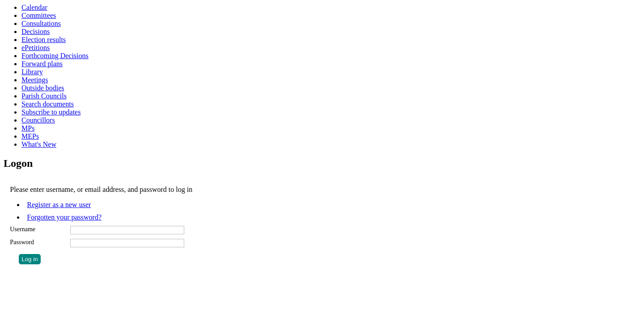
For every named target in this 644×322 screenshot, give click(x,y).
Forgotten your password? (64, 217)
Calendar (34, 7)
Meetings (35, 80)
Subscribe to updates (51, 112)
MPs (28, 128)
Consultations (41, 23)
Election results (44, 40)
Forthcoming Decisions (55, 56)
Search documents (48, 104)
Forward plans (42, 64)
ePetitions (36, 48)
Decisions (36, 32)
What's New (39, 144)
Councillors (38, 120)
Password (22, 242)
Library (32, 72)
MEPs (30, 136)
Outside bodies (43, 88)
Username (23, 229)
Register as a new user (59, 205)
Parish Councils (44, 96)
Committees (39, 15)
